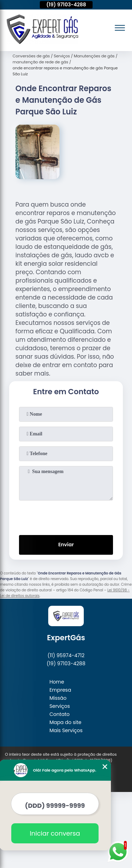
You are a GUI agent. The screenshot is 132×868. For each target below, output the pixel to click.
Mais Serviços (66, 730)
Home (57, 682)
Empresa (60, 690)
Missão (58, 698)
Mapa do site (65, 722)
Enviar (66, 545)
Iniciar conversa (48, 833)
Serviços (59, 706)
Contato (59, 714)
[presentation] (66, 516)
